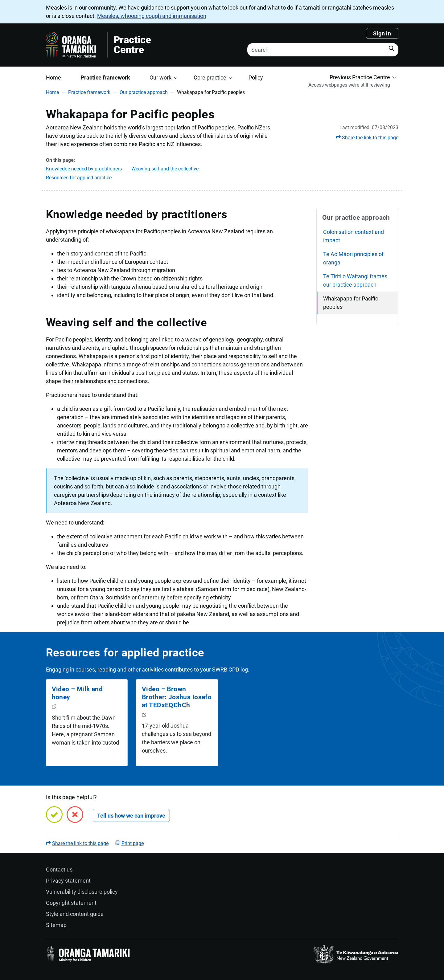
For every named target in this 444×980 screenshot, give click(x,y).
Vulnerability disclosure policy (82, 892)
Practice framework (105, 78)
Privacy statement (68, 881)
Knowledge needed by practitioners (84, 169)
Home (53, 78)
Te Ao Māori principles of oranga (353, 258)
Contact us (59, 870)
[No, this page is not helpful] (75, 815)
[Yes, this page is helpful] (54, 815)
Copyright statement (71, 903)
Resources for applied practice (79, 178)
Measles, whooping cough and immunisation (152, 16)
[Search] (323, 50)
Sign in (382, 33)
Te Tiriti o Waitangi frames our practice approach (355, 280)
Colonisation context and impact (354, 236)
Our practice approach (144, 92)
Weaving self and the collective (165, 169)
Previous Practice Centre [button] (360, 77)
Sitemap (56, 925)
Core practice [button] (210, 78)
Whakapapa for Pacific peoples (351, 303)
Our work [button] (160, 78)
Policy (256, 78)
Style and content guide (75, 914)
